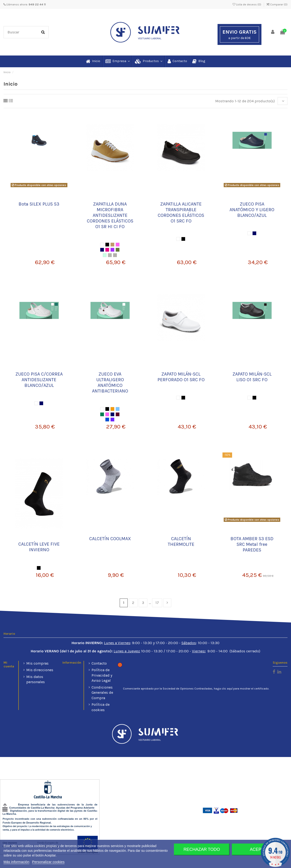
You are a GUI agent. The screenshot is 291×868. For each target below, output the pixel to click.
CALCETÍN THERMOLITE (181, 541)
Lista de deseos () (247, 4)
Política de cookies (101, 707)
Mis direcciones (40, 670)
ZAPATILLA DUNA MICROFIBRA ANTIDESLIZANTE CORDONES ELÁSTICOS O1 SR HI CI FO (110, 215)
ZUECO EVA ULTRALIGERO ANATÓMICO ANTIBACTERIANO (110, 382)
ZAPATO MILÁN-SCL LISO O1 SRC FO (252, 377)
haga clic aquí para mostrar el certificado (241, 689)
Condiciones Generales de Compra (102, 693)
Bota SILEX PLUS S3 (39, 204)
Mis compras (37, 663)
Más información (16, 862)
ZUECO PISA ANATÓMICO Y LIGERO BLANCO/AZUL (252, 210)
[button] (117, 61)
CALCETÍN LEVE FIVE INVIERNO (39, 547)
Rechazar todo (202, 849)
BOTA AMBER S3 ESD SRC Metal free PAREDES (252, 544)
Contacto (99, 663)
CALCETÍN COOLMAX (110, 539)
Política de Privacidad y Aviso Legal (102, 675)
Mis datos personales (36, 679)
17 (157, 603)
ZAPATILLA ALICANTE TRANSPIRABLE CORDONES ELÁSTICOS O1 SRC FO (181, 212)
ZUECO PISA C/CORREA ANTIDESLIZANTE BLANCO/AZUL (39, 380)
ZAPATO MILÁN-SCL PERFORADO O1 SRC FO (181, 377)
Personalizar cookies (48, 862)
